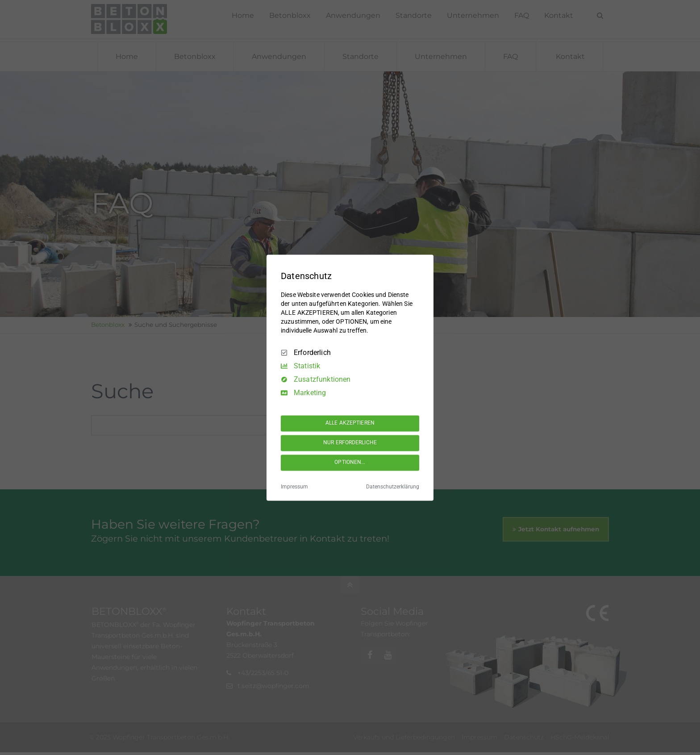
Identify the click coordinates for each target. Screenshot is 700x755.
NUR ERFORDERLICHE (350, 443)
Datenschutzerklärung (393, 487)
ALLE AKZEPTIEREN (350, 423)
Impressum (294, 487)
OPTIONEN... (350, 463)
